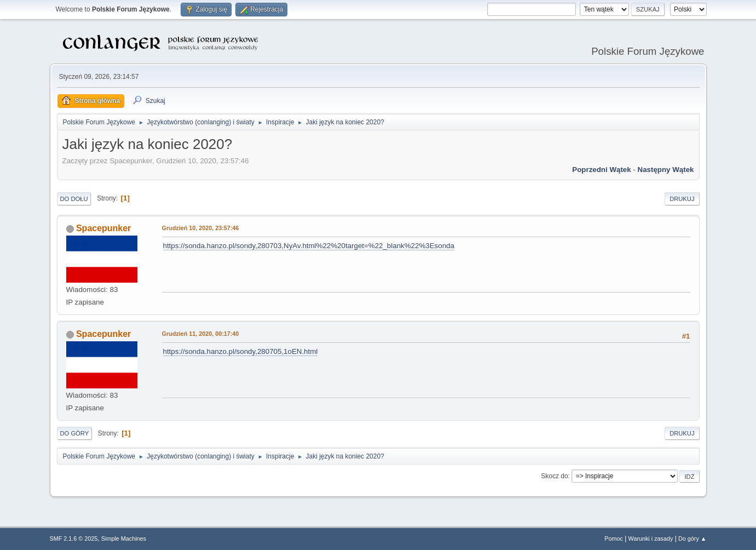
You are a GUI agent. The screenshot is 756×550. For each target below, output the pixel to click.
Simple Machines (124, 538)
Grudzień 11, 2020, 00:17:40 (201, 334)
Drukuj (682, 199)
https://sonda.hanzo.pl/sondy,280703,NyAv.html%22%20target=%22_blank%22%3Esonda (309, 246)
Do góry (75, 433)
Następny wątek (666, 170)
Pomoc (614, 538)
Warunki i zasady (651, 538)
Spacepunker (103, 228)
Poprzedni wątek (601, 170)
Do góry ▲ (692, 538)
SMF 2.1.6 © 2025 (74, 538)
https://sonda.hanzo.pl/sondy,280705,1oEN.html (241, 351)
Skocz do (554, 476)
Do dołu (74, 199)
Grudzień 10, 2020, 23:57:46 (201, 228)
